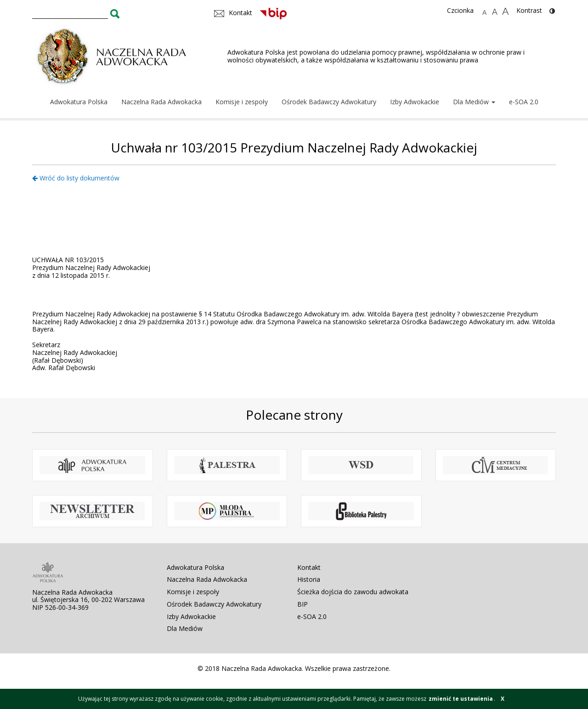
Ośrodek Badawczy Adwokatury (329, 102)
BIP (302, 604)
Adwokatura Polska (79, 102)
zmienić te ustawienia (461, 699)
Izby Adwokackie (415, 102)
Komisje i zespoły (242, 102)
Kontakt (309, 567)
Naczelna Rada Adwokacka (161, 102)
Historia (309, 579)
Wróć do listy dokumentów (76, 178)
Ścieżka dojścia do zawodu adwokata (353, 592)
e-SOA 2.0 (524, 102)
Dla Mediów (474, 102)
